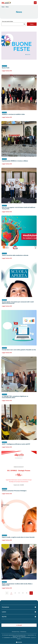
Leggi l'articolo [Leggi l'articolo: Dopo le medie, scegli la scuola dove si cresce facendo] (7, 540)
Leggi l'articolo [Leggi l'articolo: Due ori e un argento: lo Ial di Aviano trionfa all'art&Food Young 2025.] (7, 212)
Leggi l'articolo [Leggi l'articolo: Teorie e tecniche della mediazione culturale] (7, 258)
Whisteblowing (23, 632)
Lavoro (19, 612)
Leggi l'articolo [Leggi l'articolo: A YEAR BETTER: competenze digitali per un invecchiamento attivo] (7, 400)
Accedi (19, 625)
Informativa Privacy (16, 632)
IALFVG (19, 617)
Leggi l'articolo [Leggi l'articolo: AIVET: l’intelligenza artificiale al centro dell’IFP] (7, 447)
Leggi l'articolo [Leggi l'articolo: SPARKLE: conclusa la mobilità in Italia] (7, 117)
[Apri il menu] (35, 3)
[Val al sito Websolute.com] (19, 642)
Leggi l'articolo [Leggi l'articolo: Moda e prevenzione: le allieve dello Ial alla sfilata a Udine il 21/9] (7, 588)
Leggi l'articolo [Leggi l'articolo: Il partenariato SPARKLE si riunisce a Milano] (7, 164)
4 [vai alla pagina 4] (23, 593)
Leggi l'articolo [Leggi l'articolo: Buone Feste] (7, 71)
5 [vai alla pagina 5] (27, 593)
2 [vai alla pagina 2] (15, 593)
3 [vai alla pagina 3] (19, 593)
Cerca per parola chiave (7, 21)
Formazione (19, 607)
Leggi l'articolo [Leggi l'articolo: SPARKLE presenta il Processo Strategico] (7, 494)
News (7, 7)
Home (3, 7)
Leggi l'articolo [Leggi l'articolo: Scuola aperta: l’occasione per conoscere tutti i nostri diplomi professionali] (7, 306)
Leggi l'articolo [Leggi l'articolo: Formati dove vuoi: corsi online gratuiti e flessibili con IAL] (7, 353)
